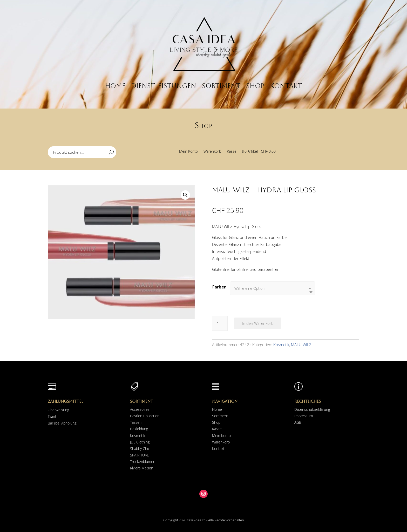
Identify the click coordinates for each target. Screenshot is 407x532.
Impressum (304, 416)
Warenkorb (212, 152)
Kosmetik (281, 345)
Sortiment (221, 86)
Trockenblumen (143, 462)
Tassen (136, 422)
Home (115, 86)
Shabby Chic (140, 449)
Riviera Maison (142, 468)
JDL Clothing (140, 442)
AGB (298, 422)
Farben (219, 287)
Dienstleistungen (164, 86)
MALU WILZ (301, 345)
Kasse (232, 152)
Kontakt (286, 86)
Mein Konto (188, 152)
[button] (185, 195)
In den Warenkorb (258, 323)
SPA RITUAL (139, 455)
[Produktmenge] (220, 323)
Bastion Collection (145, 416)
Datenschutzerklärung (312, 409)
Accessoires (140, 409)
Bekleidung (139, 429)
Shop (255, 86)
